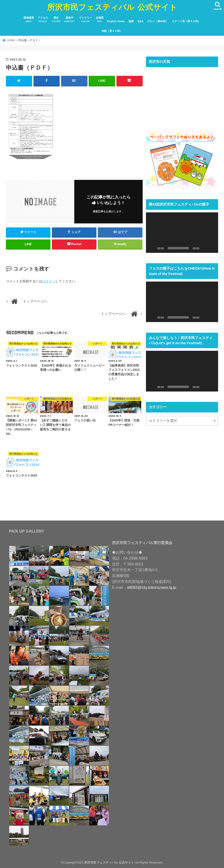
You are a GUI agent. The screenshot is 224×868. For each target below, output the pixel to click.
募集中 (70, 20)
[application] (182, 233)
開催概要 (29, 20)
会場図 (100, 20)
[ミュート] (204, 248)
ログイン (49, 281)
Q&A (140, 21)
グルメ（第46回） (158, 21)
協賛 (131, 21)
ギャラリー (85, 20)
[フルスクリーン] (212, 248)
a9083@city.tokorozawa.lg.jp (152, 587)
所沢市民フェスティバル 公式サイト (112, 7)
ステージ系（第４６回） (186, 21)
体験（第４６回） (112, 31)
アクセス (43, 20)
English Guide (116, 21)
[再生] (152, 248)
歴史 (56, 20)
